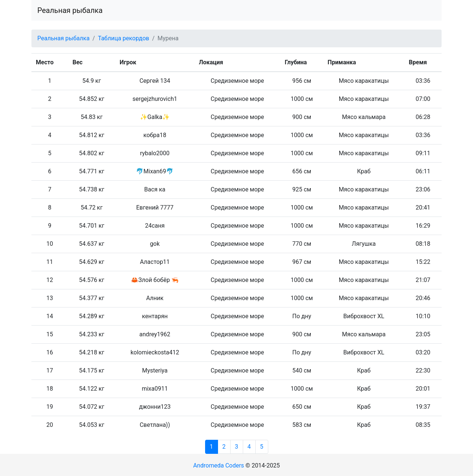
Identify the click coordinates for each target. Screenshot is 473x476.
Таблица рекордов (124, 38)
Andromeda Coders (219, 465)
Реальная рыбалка (70, 10)
